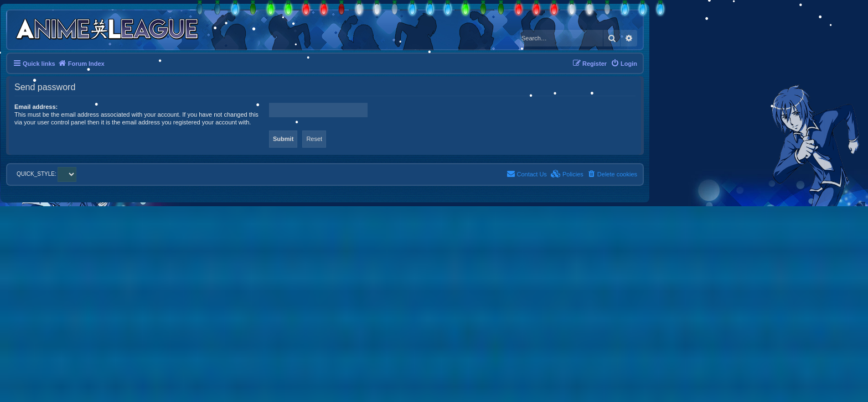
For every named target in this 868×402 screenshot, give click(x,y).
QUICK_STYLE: (46, 174)
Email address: (36, 107)
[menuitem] (624, 64)
